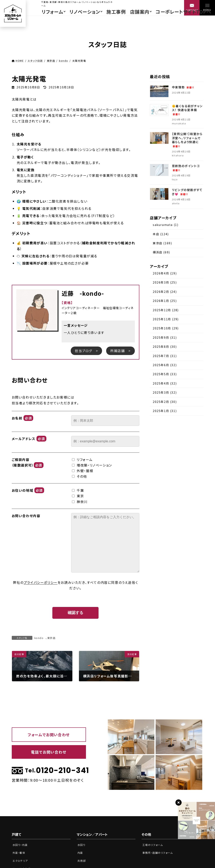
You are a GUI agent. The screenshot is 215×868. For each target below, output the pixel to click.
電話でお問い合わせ (49, 752)
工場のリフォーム (154, 845)
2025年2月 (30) (165, 402)
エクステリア (21, 861)
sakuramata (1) (166, 225)
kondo (39, 638)
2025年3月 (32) (165, 393)
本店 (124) (161, 234)
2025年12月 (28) (166, 310)
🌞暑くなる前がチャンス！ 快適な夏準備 (187, 110)
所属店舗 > (120, 351)
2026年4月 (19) (165, 273)
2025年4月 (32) (165, 383)
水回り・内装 (21, 845)
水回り (82, 845)
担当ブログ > (86, 351)
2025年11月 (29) (166, 319)
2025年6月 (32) (165, 365)
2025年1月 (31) (165, 411)
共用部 (82, 861)
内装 (80, 853)
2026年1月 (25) (165, 301)
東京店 (51, 638)
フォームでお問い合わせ (49, 735)
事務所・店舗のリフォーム (159, 853)
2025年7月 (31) (165, 356)
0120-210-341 (49, 771)
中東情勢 (183, 87)
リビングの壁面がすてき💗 (187, 192)
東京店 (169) (162, 243)
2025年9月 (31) (165, 337)
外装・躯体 (19, 853)
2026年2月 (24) (165, 292)
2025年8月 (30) (165, 347)
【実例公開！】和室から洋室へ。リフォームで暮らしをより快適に (187, 140)
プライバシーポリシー (41, 582)
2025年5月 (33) (165, 374)
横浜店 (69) (161, 252)
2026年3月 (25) (165, 283)
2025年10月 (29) (166, 328)
